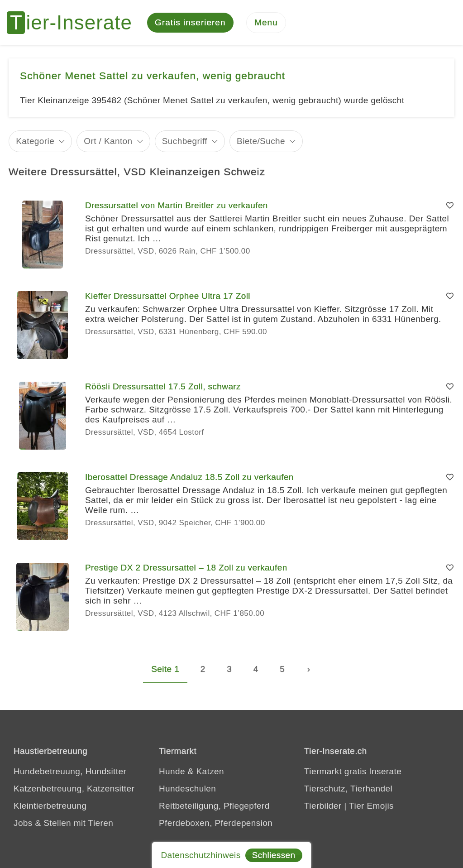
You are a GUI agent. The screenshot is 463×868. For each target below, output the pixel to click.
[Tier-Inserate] (75, 23)
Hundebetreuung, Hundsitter (70, 771)
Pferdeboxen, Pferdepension (216, 823)
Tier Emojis (371, 806)
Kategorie (35, 141)
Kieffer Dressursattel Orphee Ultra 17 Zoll (168, 296)
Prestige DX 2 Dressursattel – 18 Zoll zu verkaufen (186, 568)
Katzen (210, 771)
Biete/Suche (261, 141)
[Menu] (266, 23)
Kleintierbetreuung (50, 806)
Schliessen (274, 855)
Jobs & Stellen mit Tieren (63, 823)
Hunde (172, 771)
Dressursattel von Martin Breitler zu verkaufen (177, 205)
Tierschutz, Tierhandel (348, 789)
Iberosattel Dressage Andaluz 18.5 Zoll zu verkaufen (189, 477)
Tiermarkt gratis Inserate (353, 771)
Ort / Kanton (108, 141)
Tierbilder (323, 806)
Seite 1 (165, 669)
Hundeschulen (187, 789)
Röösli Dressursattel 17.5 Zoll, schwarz (163, 386)
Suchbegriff (185, 141)
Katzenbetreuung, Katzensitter (74, 789)
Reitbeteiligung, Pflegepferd (214, 806)
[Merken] (450, 206)
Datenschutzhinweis (200, 855)
